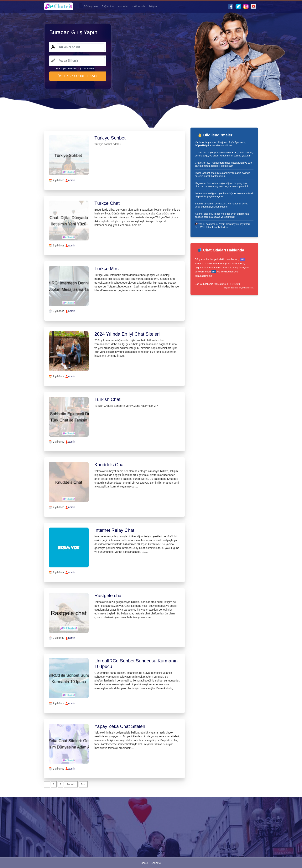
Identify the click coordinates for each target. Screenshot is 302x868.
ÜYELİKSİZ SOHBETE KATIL (78, 76)
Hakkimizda (138, 6)
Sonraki (71, 784)
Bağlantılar (108, 6)
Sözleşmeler (91, 6)
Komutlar (123, 6)
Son (83, 784)
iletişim (153, 6)
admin (72, 180)
